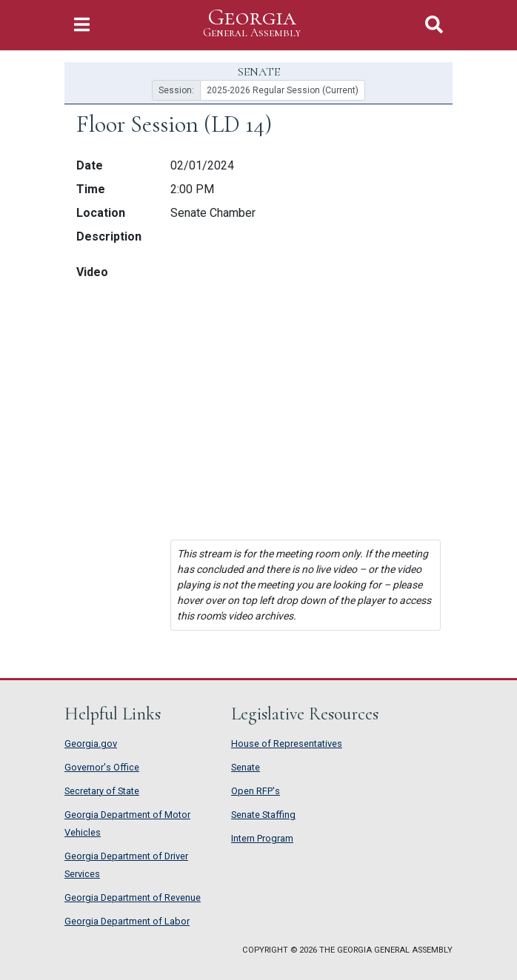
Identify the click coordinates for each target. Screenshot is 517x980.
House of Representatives (287, 744)
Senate (246, 767)
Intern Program (262, 838)
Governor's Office (102, 767)
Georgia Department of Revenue (133, 897)
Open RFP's (256, 791)
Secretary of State (102, 791)
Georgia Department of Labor (127, 921)
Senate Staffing (263, 815)
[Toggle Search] (434, 25)
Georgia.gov (91, 744)
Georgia (252, 23)
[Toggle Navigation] (82, 25)
